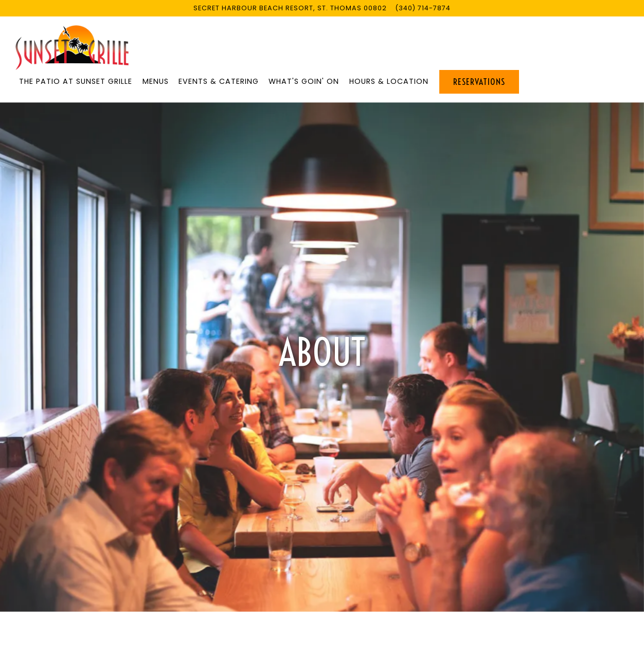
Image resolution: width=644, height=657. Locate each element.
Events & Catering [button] (219, 81)
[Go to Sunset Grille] (290, 8)
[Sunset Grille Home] (72, 47)
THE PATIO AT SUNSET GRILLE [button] (76, 81)
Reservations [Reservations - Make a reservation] (479, 82)
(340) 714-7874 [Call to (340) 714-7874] (423, 8)
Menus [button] (156, 81)
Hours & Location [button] (389, 81)
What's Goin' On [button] (304, 81)
